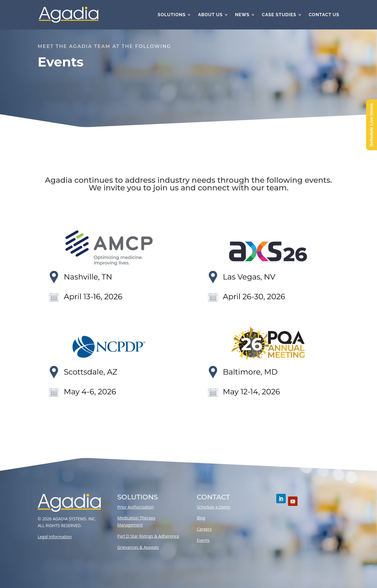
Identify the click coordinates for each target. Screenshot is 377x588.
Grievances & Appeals (138, 547)
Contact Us (324, 15)
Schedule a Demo (214, 507)
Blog (201, 518)
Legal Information (55, 537)
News (242, 15)
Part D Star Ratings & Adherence (148, 536)
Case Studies (279, 15)
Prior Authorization (135, 507)
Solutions (172, 15)
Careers (204, 529)
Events (203, 540)
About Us (210, 15)
